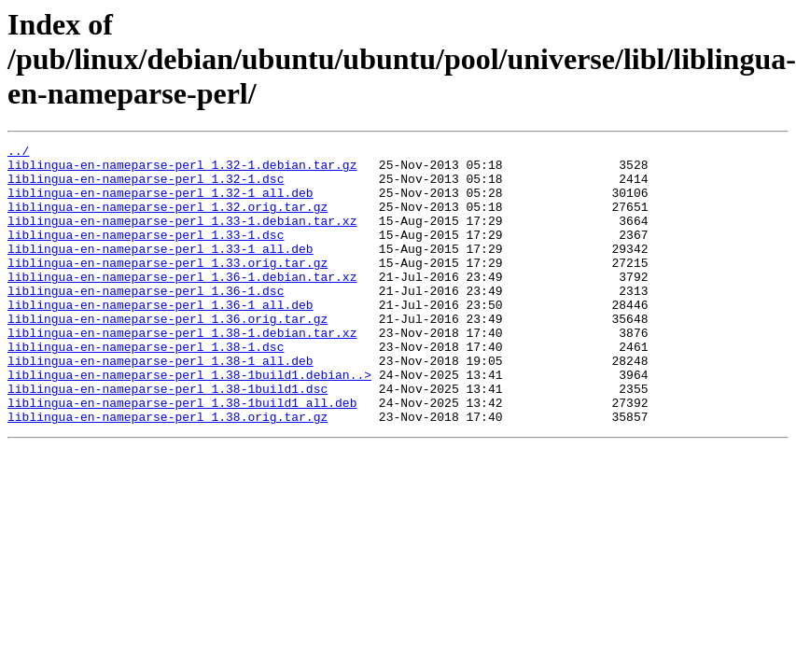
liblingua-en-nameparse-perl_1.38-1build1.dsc (168, 439)
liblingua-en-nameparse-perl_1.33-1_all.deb (161, 271)
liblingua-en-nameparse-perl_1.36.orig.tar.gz (168, 355)
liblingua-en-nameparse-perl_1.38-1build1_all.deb (182, 455)
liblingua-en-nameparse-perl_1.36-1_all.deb (161, 338)
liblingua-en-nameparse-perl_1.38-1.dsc (146, 388)
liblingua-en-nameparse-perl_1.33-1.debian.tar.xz (182, 237)
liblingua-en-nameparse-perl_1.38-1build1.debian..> (189, 422)
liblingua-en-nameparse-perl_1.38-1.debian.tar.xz (182, 371)
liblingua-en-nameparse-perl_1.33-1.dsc (146, 254)
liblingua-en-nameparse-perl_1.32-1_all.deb (161, 203)
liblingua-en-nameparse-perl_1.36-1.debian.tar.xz (182, 304)
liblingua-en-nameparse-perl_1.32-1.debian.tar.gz (182, 170)
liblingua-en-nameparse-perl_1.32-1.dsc (146, 187)
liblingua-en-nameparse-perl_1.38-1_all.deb (161, 405)
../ (18, 153)
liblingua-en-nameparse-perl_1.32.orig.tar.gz (168, 220)
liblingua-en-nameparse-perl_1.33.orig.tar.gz (168, 287)
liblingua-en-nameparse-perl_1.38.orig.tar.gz (168, 472)
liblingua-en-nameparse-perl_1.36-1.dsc (146, 321)
